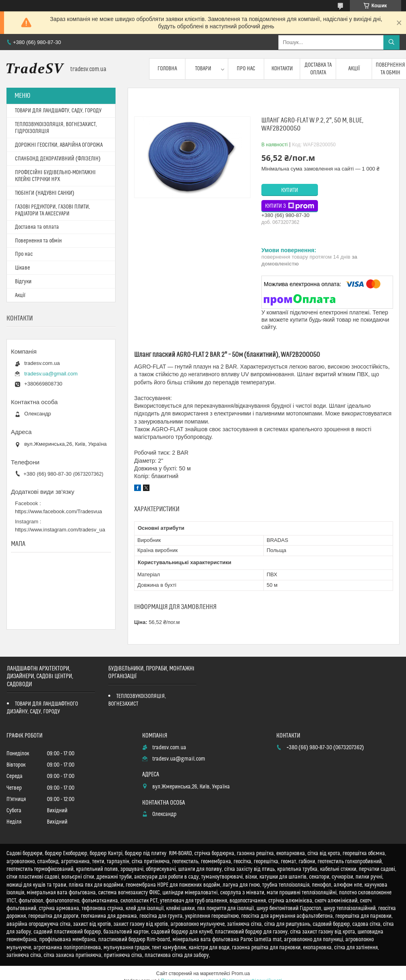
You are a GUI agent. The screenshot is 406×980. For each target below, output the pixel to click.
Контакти (282, 69)
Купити (290, 190)
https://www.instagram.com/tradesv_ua (60, 530)
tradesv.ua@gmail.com (51, 374)
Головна (167, 69)
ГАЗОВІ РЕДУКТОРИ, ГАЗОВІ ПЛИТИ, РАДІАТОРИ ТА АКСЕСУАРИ (53, 210)
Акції (354, 69)
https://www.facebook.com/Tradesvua (59, 511)
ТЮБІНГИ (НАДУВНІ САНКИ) (45, 193)
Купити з (290, 206)
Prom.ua (241, 974)
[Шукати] (391, 42)
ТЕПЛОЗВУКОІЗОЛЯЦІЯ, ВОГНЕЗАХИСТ (137, 700)
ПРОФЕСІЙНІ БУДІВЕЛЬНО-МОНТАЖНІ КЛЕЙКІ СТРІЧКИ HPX (55, 176)
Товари (203, 69)
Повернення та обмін (38, 241)
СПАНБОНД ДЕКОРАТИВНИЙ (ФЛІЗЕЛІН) (58, 159)
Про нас (246, 69)
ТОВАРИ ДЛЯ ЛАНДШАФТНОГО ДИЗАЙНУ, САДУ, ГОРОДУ (42, 708)
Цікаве (22, 268)
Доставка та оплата (318, 69)
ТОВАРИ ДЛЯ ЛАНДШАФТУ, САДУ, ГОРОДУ (58, 111)
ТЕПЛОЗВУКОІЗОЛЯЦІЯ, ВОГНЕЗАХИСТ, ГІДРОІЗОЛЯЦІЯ (56, 128)
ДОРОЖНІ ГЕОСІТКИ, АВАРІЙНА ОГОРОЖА (59, 145)
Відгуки (23, 282)
